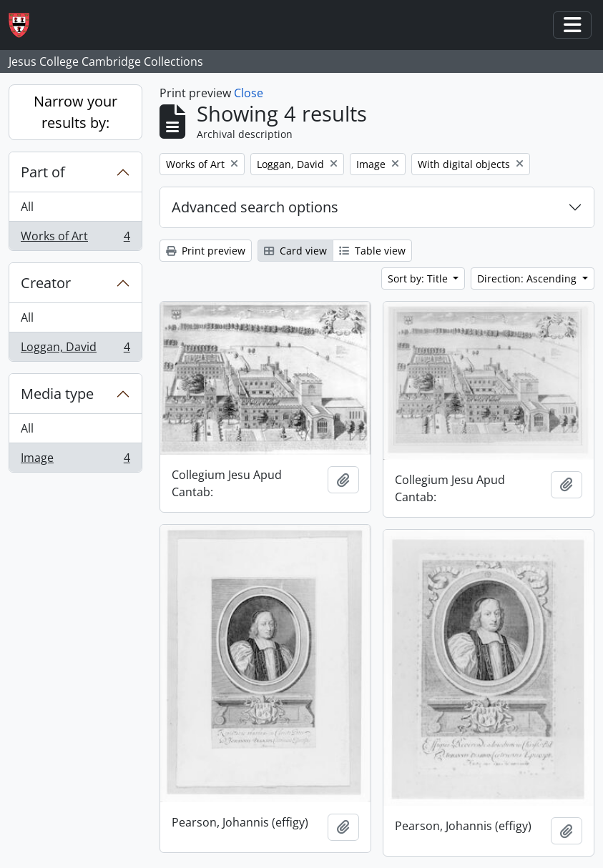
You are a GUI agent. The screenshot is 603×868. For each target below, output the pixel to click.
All (27, 207)
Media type (57, 394)
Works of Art (75, 239)
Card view (295, 251)
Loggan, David (75, 350)
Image (75, 460)
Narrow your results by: (75, 112)
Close (249, 93)
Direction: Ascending (528, 278)
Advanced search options (255, 207)
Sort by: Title (419, 278)
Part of (43, 172)
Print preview (206, 251)
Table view (372, 251)
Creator (46, 283)
